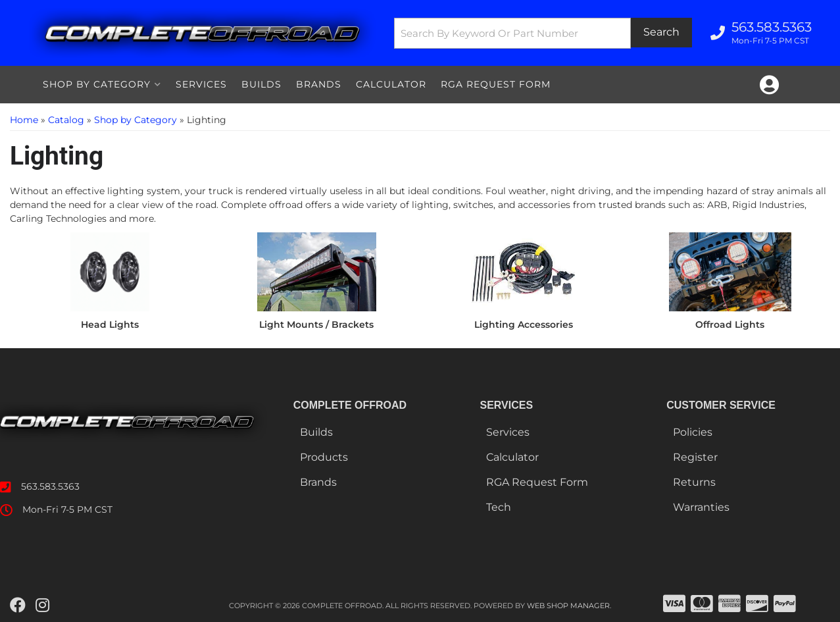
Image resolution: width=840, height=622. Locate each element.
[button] (543, 33)
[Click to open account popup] (769, 85)
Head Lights (110, 324)
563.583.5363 (50, 486)
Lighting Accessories (524, 324)
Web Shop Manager (568, 606)
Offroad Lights (730, 324)
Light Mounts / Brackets (316, 324)
